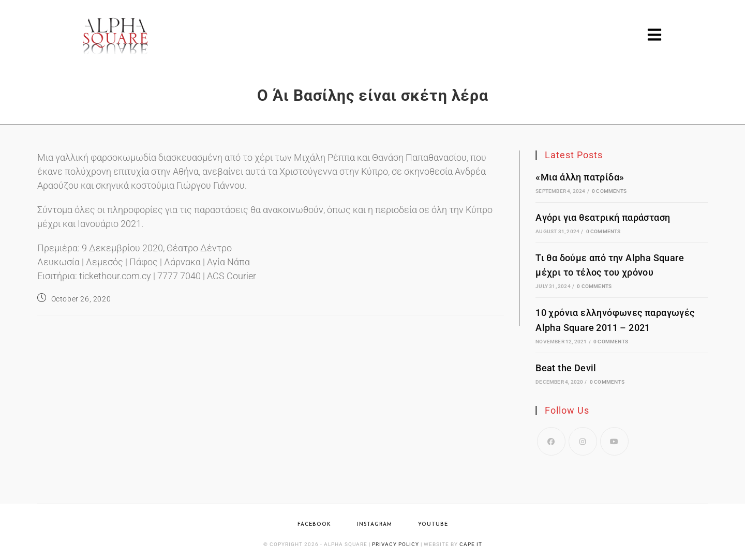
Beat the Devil (566, 368)
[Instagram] (583, 441)
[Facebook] (551, 441)
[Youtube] (614, 441)
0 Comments (609, 191)
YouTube (433, 525)
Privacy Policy (396, 544)
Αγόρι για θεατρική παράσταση (603, 217)
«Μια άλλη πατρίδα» (580, 177)
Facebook (314, 525)
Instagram (375, 525)
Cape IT (471, 544)
